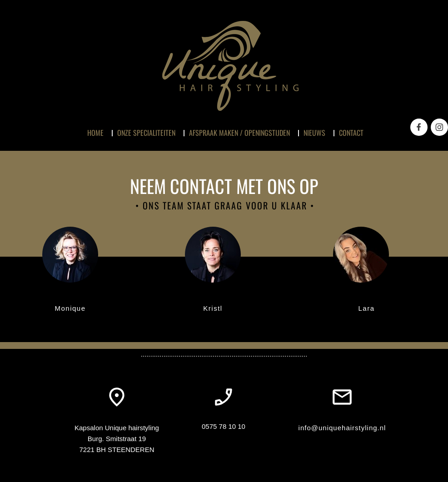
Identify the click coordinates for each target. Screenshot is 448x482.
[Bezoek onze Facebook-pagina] (419, 127)
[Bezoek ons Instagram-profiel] (439, 127)
